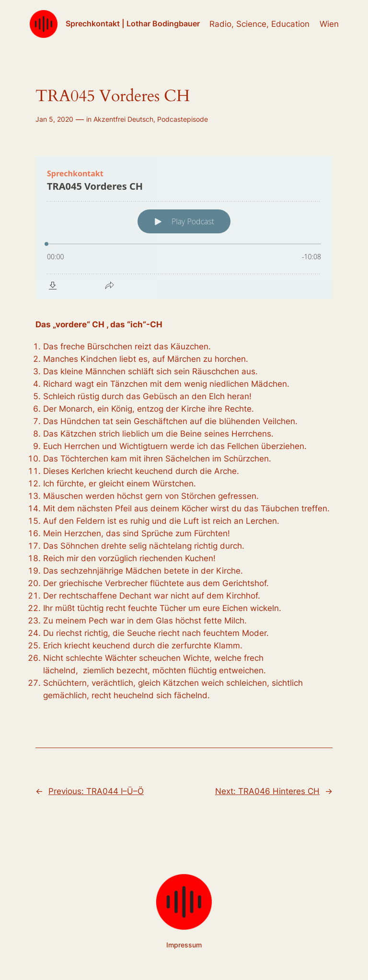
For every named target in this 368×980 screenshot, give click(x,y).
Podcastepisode (183, 119)
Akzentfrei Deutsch (123, 119)
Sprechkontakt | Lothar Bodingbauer (133, 23)
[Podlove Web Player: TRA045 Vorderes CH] (184, 228)
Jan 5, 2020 (54, 119)
